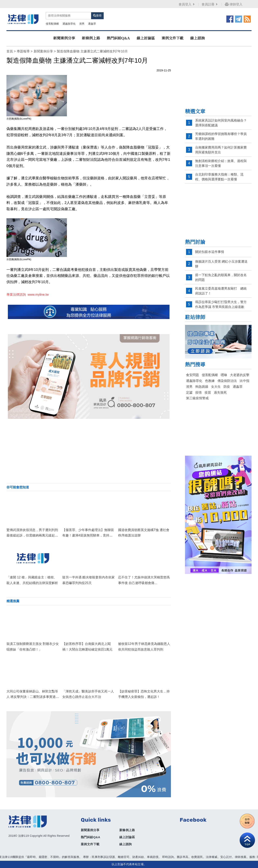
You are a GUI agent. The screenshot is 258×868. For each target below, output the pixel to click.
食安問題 (192, 375)
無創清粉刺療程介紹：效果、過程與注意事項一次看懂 (221, 163)
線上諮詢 (198, 38)
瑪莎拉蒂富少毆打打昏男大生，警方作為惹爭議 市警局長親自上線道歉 (221, 304)
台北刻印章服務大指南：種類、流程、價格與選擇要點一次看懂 (219, 177)
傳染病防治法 (227, 381)
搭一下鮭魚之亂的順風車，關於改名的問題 (221, 277)
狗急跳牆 (202, 387)
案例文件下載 (173, 38)
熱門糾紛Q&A (118, 38)
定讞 (189, 392)
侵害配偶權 (52, 24)
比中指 (244, 381)
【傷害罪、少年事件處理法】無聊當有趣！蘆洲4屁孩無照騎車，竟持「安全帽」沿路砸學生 (88, 535)
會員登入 (187, 4)
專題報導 (23, 51)
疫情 (199, 392)
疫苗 (208, 392)
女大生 (216, 387)
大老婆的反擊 (240, 375)
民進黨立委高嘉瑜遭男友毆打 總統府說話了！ (221, 291)
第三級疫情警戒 (197, 398)
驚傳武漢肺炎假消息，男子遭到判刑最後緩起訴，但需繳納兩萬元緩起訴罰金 (32, 535)
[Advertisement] (89, 451)
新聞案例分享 (64, 38)
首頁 (10, 51)
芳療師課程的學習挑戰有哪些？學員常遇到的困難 (221, 136)
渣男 (82, 24)
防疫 (227, 387)
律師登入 (234, 4)
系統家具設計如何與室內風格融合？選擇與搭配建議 (221, 123)
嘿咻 (224, 375)
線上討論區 (146, 38)
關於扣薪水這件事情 (210, 252)
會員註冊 (210, 4)
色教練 (210, 381)
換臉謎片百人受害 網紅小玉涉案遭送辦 (221, 264)
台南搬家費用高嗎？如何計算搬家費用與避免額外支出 (221, 150)
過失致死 (220, 392)
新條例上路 (91, 38)
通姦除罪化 (69, 24)
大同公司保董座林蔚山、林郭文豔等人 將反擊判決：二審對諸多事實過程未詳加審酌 (33, 697)
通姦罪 (92, 24)
